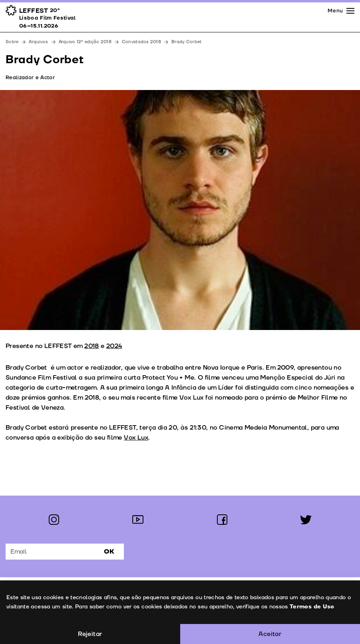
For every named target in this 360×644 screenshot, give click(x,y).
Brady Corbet (186, 42)
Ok (109, 552)
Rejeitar (90, 634)
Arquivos (38, 42)
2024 (114, 346)
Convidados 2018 (141, 42)
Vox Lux (136, 438)
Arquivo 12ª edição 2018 (85, 42)
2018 (92, 346)
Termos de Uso (312, 607)
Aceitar (270, 634)
